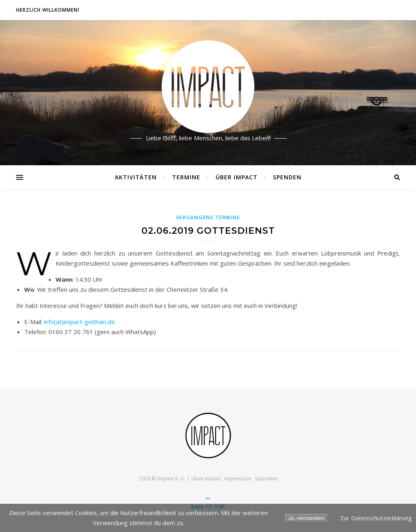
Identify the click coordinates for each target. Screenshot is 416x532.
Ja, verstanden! (307, 518)
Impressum (238, 478)
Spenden (287, 177)
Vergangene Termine (208, 217)
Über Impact (237, 177)
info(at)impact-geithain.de (79, 322)
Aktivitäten (136, 177)
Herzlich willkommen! (48, 10)
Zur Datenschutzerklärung (376, 518)
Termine (186, 177)
